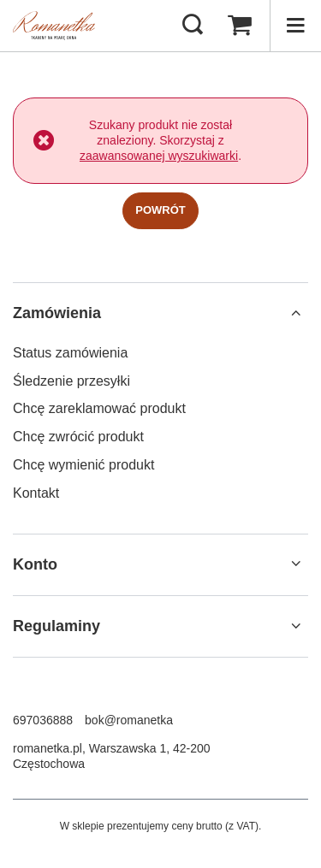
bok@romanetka (129, 720)
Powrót (160, 210)
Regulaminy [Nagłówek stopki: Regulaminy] (56, 626)
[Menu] (295, 26)
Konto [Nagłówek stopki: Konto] (35, 564)
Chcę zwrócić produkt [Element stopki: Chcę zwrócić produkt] (78, 437)
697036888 (43, 720)
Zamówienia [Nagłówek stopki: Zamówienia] (57, 313)
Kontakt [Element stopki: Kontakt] (36, 493)
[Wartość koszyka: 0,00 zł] (240, 26)
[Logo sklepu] (54, 26)
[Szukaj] (193, 26)
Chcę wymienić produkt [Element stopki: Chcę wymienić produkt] (83, 465)
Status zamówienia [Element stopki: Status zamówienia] (70, 353)
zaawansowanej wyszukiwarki (159, 156)
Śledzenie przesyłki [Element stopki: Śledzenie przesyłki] (71, 381)
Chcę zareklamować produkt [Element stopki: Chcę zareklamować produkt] (99, 408)
